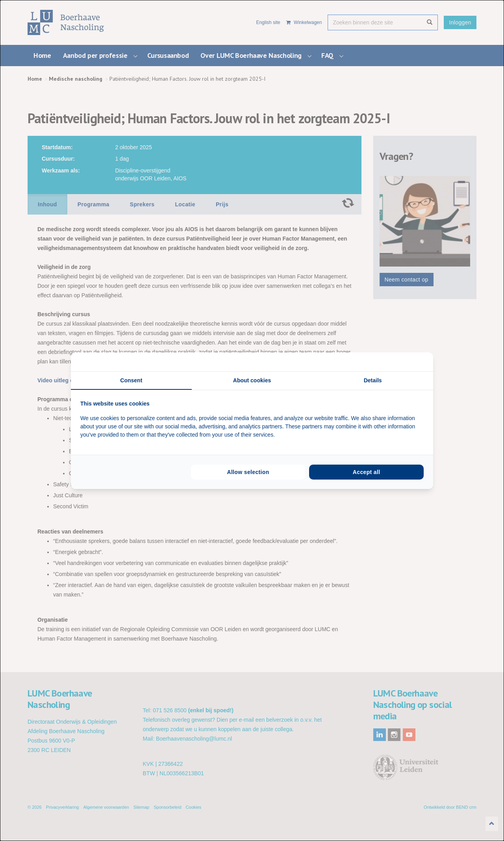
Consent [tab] (131, 380)
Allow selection (248, 472)
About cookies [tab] (252, 380)
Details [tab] (373, 380)
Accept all (367, 472)
